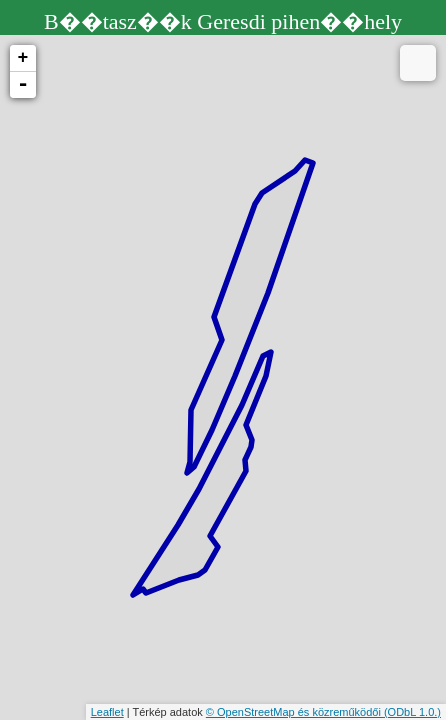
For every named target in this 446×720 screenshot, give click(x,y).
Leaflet (107, 712)
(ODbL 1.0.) (412, 712)
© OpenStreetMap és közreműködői (295, 712)
